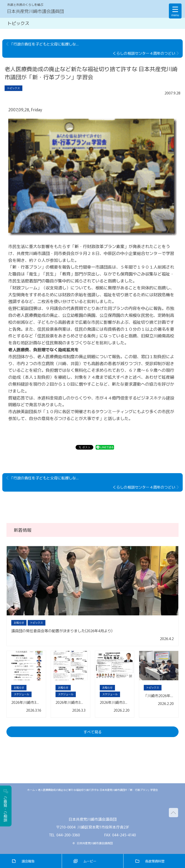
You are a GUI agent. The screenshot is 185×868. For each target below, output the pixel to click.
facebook (93, 806)
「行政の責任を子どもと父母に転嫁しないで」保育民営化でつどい (46, 44)
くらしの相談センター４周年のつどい (144, 53)
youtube (106, 806)
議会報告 (28, 861)
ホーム (31, 790)
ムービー (90, 861)
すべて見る (93, 732)
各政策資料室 (155, 861)
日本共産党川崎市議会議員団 (35, 11)
